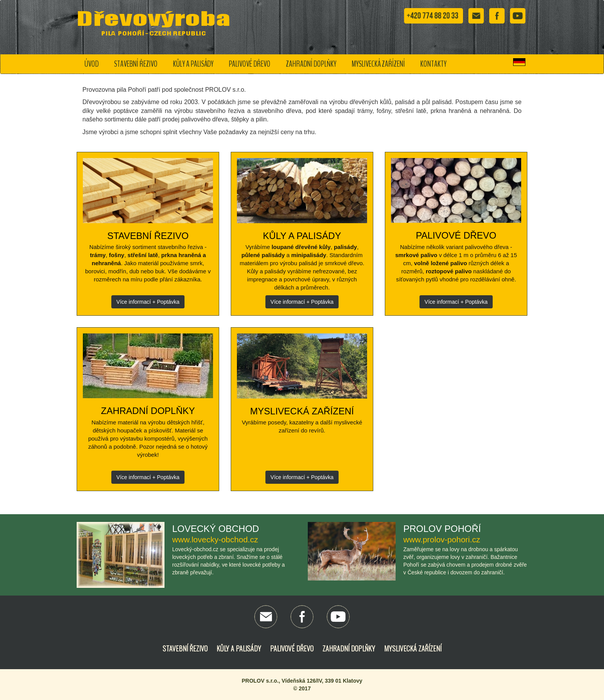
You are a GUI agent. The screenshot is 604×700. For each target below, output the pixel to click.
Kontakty (433, 64)
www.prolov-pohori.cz (442, 539)
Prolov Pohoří (442, 529)
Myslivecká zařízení (378, 64)
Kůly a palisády (193, 64)
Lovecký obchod (216, 529)
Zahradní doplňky (311, 64)
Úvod (91, 64)
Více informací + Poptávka (148, 302)
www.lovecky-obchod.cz (215, 539)
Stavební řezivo (136, 64)
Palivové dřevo (250, 64)
